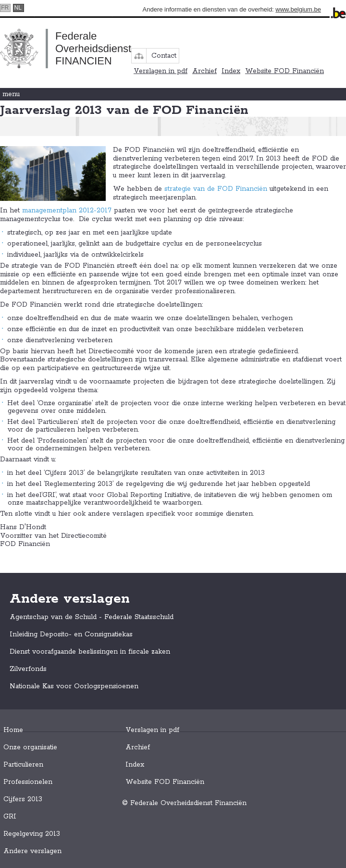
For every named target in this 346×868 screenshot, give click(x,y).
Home (13, 730)
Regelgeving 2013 (32, 834)
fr (5, 8)
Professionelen (28, 782)
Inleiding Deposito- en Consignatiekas (71, 634)
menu (11, 94)
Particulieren (23, 765)
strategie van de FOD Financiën (216, 189)
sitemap (139, 56)
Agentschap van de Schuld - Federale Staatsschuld (92, 617)
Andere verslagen (32, 851)
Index (231, 71)
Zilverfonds (28, 669)
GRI (10, 817)
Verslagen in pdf (161, 71)
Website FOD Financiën (284, 71)
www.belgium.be (298, 9)
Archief (204, 71)
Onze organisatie (30, 747)
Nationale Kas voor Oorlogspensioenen (74, 686)
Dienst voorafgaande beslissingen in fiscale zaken (90, 652)
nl (18, 8)
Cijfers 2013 (23, 799)
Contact (164, 56)
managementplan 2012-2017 (67, 211)
